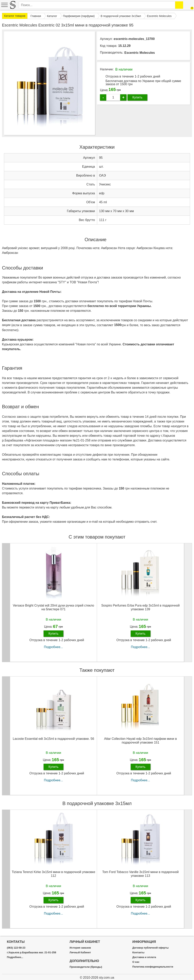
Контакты (138, 953)
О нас (136, 962)
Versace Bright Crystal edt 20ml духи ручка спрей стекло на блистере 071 (54, 607)
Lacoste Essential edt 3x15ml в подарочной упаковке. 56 (54, 739)
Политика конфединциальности (153, 967)
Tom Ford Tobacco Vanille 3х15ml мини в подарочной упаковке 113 (140, 874)
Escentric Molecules (140, 53)
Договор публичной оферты (150, 948)
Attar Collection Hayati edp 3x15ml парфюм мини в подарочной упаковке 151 (140, 741)
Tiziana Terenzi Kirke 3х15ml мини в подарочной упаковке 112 (53, 874)
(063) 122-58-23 (16, 948)
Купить (137, 97)
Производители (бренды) (86, 967)
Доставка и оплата (144, 957)
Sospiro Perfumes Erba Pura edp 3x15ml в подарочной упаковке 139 (140, 607)
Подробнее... (53, 647)
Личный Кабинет (80, 953)
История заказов (80, 948)
